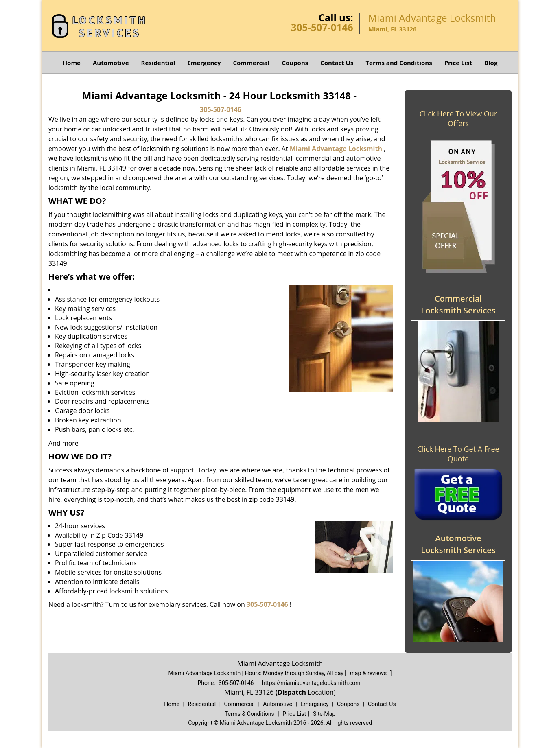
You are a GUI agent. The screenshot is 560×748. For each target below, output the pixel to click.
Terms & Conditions (249, 714)
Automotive (111, 63)
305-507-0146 (322, 27)
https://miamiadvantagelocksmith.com (311, 683)
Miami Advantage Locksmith (336, 149)
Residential (158, 63)
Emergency (204, 63)
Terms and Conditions (399, 63)
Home (72, 63)
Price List (458, 63)
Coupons (295, 63)
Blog (491, 63)
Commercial (252, 63)
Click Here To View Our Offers (458, 118)
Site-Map (324, 714)
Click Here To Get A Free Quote (458, 454)
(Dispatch (291, 692)
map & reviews (369, 673)
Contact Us (337, 63)
